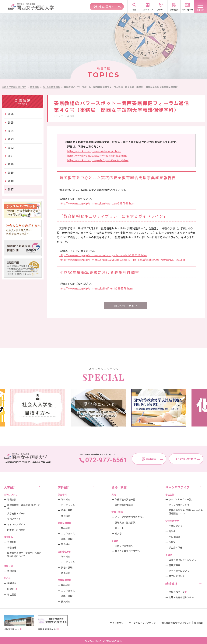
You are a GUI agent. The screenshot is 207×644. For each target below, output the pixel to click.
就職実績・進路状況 (125, 522)
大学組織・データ (16, 513)
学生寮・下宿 (176, 547)
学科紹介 (66, 499)
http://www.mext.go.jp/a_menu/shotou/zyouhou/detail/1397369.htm (103, 255)
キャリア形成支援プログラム (130, 517)
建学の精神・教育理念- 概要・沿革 (24, 507)
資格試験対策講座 (124, 505)
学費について (176, 526)
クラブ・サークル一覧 (180, 499)
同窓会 (12, 589)
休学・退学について (179, 571)
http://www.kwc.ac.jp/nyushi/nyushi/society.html (98, 160)
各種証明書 (174, 565)
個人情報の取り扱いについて (176, 623)
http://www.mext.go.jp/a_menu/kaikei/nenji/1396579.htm (96, 288)
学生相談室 (174, 537)
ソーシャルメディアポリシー (144, 623)
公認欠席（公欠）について (182, 560)
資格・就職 (67, 510)
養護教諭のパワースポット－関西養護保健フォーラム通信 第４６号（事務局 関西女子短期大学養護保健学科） (122, 87)
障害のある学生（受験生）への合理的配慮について (24, 555)
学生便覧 (12, 594)
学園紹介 (12, 583)
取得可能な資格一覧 (125, 499)
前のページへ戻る (124, 305)
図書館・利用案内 (16, 530)
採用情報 (199, 623)
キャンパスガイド (16, 524)
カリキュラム (68, 505)
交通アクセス (14, 519)
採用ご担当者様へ (124, 546)
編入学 (118, 533)
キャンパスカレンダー (180, 505)
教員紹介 (66, 516)
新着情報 (35, 87)
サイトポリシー (118, 623)
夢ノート (119, 528)
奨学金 (172, 531)
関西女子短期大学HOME (14, 87)
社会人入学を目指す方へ (127, 551)
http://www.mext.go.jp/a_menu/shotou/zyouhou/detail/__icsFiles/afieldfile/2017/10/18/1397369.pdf (122, 260)
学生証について (177, 576)
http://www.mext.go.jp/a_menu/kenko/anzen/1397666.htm (97, 203)
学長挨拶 (12, 499)
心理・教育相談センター (181, 597)
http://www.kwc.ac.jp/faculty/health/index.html (97, 156)
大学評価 (12, 542)
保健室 (172, 542)
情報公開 (12, 571)
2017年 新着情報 (52, 87)
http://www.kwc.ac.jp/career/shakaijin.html (94, 151)
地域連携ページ (178, 592)
